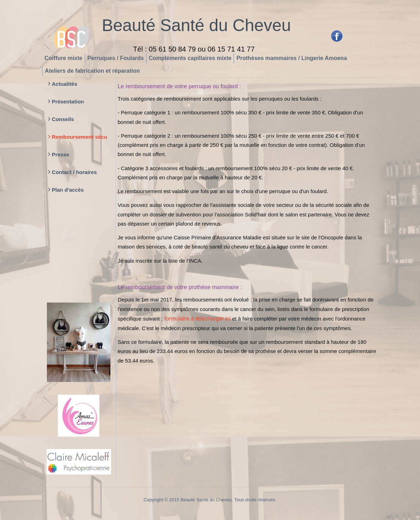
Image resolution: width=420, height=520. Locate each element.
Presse (60, 154)
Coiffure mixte (63, 58)
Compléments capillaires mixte (190, 58)
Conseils (63, 119)
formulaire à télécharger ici (197, 319)
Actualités (65, 84)
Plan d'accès (68, 190)
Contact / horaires (74, 172)
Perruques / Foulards (116, 58)
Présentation (68, 101)
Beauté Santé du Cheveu (196, 25)
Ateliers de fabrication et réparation (92, 71)
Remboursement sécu (80, 137)
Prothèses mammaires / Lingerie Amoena (291, 58)
